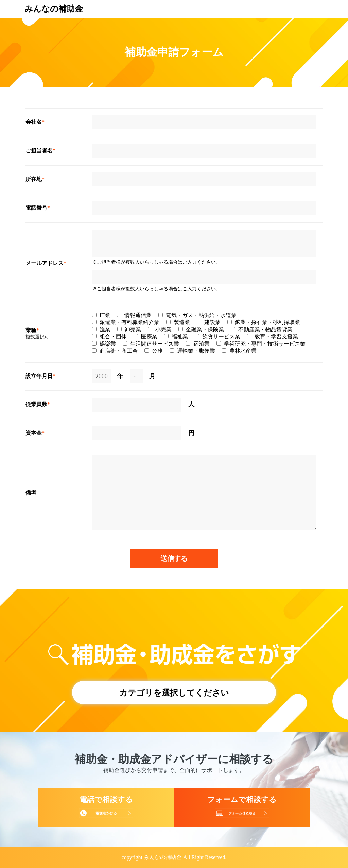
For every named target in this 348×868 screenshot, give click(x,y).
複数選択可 (37, 337)
